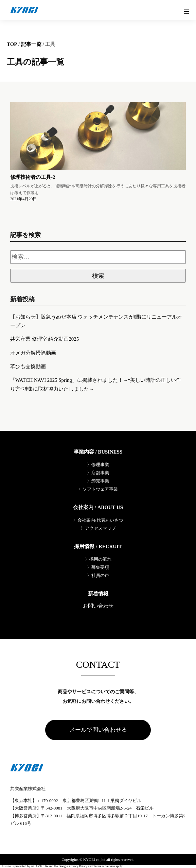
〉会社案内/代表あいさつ (98, 520)
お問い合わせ (98, 606)
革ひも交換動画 (28, 367)
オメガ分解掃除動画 (33, 353)
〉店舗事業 (98, 473)
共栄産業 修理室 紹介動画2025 (44, 339)
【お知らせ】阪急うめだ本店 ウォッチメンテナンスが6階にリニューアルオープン (96, 321)
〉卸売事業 (98, 481)
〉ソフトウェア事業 (98, 489)
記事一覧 (31, 44)
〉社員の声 (98, 575)
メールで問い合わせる (98, 730)
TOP (12, 44)
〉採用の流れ (98, 559)
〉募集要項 (98, 567)
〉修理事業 (98, 465)
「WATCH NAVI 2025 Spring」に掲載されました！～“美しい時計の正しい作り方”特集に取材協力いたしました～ (96, 384)
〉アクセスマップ (98, 528)
